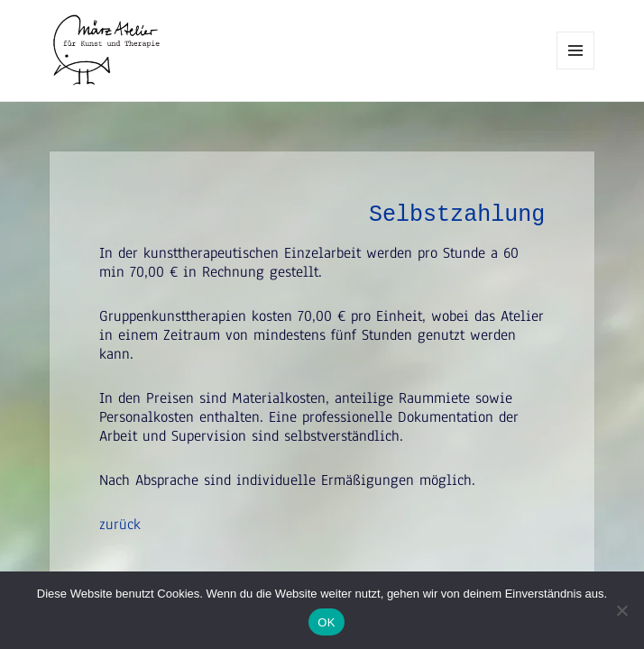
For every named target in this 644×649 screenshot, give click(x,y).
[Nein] (621, 610)
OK (326, 622)
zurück (120, 524)
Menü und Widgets (576, 69)
